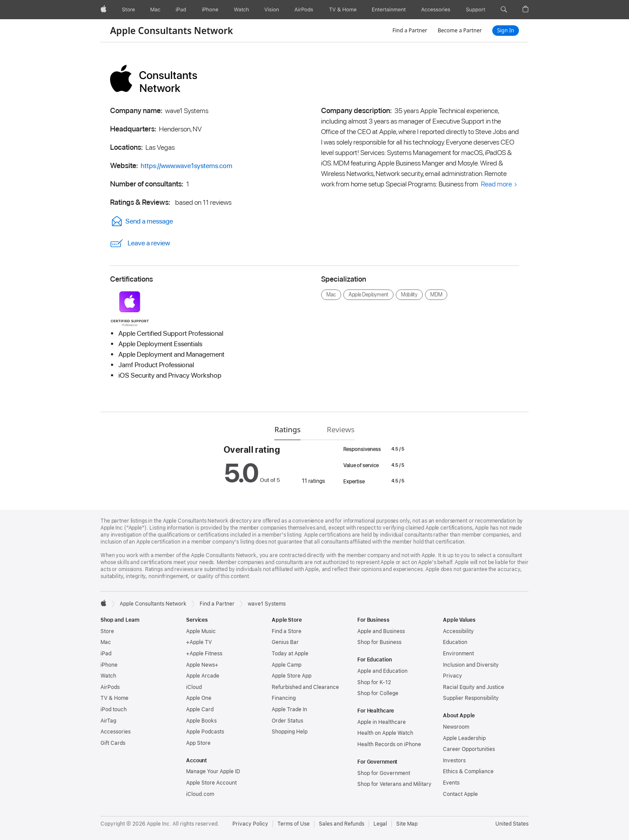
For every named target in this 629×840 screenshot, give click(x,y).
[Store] (128, 10)
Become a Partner (460, 30)
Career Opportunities (469, 749)
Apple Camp (287, 665)
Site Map (407, 824)
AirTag (108, 721)
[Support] (476, 10)
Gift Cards (113, 743)
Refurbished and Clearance (305, 687)
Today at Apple (290, 654)
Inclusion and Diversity (471, 665)
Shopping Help (290, 732)
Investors (454, 761)
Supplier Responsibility (471, 698)
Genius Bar (285, 642)
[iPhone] (210, 10)
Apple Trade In (289, 709)
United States (512, 824)
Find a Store (287, 631)
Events (451, 783)
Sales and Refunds (342, 824)
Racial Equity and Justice (473, 687)
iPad (106, 654)
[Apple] (104, 10)
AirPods (110, 687)
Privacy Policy (250, 824)
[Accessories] (436, 10)
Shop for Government (384, 773)
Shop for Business (379, 642)
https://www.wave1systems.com (187, 166)
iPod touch (114, 709)
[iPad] (181, 10)
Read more (496, 184)
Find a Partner (410, 30)
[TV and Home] (343, 10)
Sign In (506, 30)
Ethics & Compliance (468, 771)
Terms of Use (294, 824)
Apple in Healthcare (382, 722)
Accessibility (458, 631)
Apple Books (201, 721)
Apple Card (200, 709)
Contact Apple (460, 794)
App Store (198, 743)
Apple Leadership (464, 738)
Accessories (116, 732)
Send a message (142, 221)
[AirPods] (304, 10)
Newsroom (456, 727)
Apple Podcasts (205, 732)
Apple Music (201, 631)
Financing (284, 698)
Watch (108, 676)
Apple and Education (382, 671)
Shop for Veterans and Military (394, 784)
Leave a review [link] (140, 243)
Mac (106, 642)
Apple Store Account (211, 783)
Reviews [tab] (341, 429)
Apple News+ (202, 665)
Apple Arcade (203, 676)
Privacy (453, 676)
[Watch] (241, 10)
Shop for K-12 (374, 682)
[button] (504, 10)
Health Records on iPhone (389, 744)
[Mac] (155, 10)
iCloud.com (200, 794)
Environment (458, 654)
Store (107, 631)
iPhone (109, 665)
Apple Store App (292, 676)
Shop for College (378, 693)
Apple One (199, 698)
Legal (380, 824)
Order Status (287, 721)
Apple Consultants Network (171, 31)
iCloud (194, 687)
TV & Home (114, 698)
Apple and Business (381, 631)
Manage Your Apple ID (213, 771)
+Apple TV (199, 642)
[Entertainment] (389, 10)
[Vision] (272, 10)
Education (455, 642)
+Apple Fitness (204, 654)
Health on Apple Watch (385, 733)
